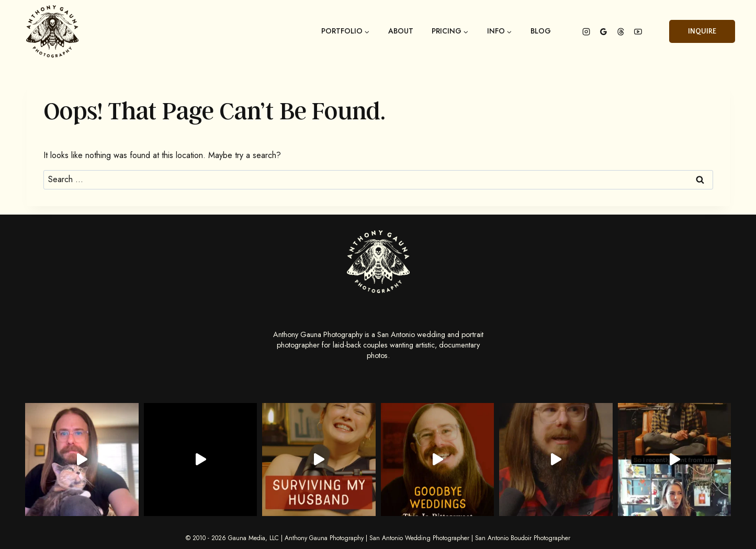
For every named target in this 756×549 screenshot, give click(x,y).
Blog (541, 31)
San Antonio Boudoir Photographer (523, 538)
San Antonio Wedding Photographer (419, 538)
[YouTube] (638, 31)
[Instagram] (586, 31)
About (401, 31)
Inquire (702, 31)
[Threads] (620, 31)
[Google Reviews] (603, 31)
